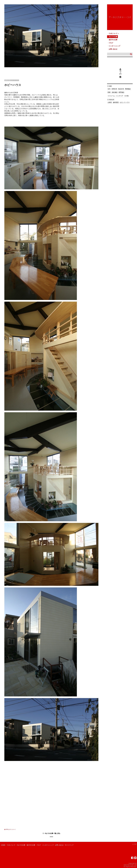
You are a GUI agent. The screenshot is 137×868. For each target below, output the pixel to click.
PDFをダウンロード (10, 829)
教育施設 (121, 92)
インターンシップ (114, 46)
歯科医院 (116, 102)
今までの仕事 (113, 37)
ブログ (111, 43)
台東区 (110, 102)
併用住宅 (114, 89)
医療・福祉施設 (113, 92)
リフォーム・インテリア (115, 96)
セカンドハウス (125, 102)
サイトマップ (69, 845)
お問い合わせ (113, 49)
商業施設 (128, 89)
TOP (135, 844)
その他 (126, 96)
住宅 (109, 89)
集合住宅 (121, 89)
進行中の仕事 (113, 40)
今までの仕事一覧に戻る (52, 833)
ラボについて (114, 34)
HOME (3, 845)
